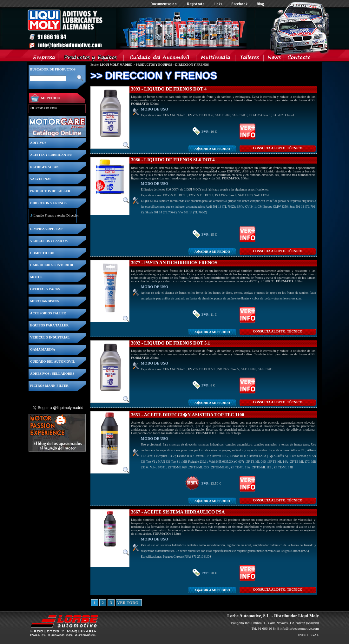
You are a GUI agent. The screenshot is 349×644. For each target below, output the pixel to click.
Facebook (240, 4)
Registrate (196, 4)
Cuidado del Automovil (161, 59)
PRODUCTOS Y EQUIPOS (154, 65)
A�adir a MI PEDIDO (212, 149)
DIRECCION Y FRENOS (192, 65)
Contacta (299, 59)
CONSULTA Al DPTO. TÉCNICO (278, 148)
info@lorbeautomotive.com (299, 628)
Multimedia (216, 59)
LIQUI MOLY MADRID (116, 65)
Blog (260, 4)
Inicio (137, 28)
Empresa (44, 59)
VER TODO (119, 603)
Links (218, 4)
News (274, 59)
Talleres (250, 59)
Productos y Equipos (91, 59)
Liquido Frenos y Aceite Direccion (56, 215)
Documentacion (164, 4)
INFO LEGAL (308, 635)
